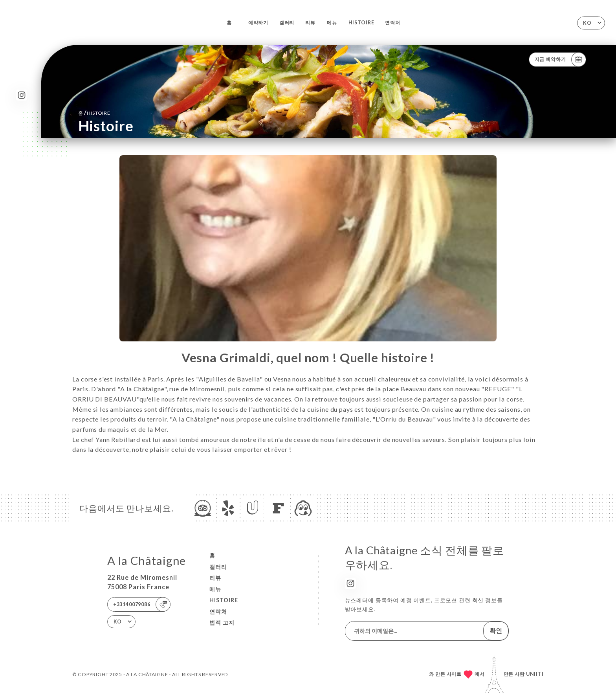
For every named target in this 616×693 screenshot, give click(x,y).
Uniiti (535, 674)
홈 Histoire (94, 113)
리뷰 (310, 23)
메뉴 (332, 23)
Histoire (361, 23)
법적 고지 (222, 622)
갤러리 (287, 23)
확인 (496, 630)
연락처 (393, 23)
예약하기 (258, 23)
